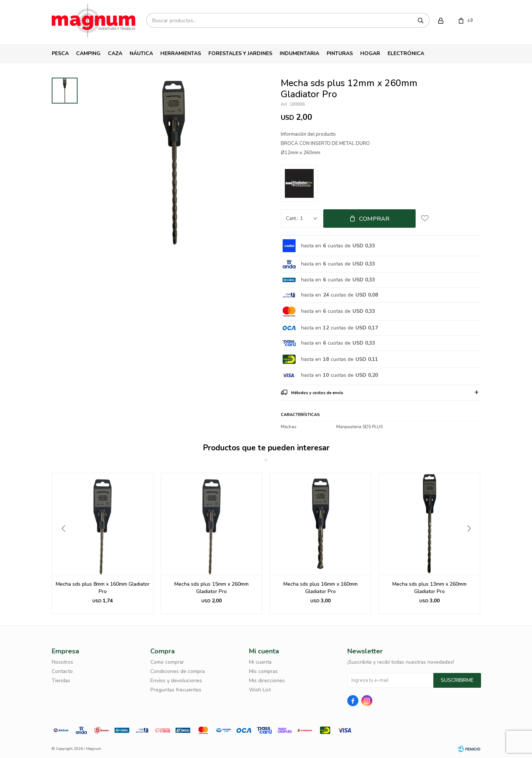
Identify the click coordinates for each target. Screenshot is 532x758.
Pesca (60, 53)
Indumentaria (299, 53)
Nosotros (62, 662)
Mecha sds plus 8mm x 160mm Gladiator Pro (212, 588)
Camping (88, 53)
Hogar (370, 53)
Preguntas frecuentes (176, 690)
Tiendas (61, 681)
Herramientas (181, 53)
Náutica (141, 53)
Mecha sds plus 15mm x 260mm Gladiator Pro (320, 588)
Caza (115, 53)
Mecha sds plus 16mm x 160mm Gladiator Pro (429, 588)
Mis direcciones (267, 681)
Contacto (62, 671)
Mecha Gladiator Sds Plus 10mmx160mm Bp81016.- (103, 588)
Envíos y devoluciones (176, 681)
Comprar (374, 219)
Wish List (260, 690)
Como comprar (167, 662)
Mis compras (263, 671)
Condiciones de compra (178, 671)
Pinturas (340, 53)
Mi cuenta (260, 662)
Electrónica (406, 53)
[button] (472, 544)
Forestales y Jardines (240, 53)
